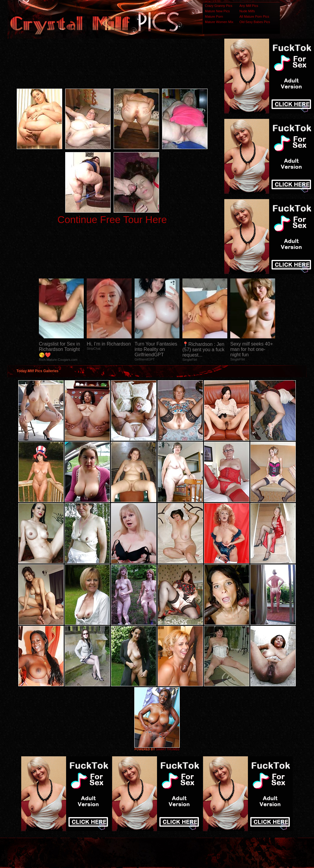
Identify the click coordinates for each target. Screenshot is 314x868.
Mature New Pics (217, 11)
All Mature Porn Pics (254, 16)
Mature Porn (214, 16)
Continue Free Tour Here (112, 220)
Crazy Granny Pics (219, 6)
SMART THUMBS (168, 749)
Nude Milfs (247, 11)
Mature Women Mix (219, 22)
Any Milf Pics (249, 6)
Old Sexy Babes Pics (255, 22)
